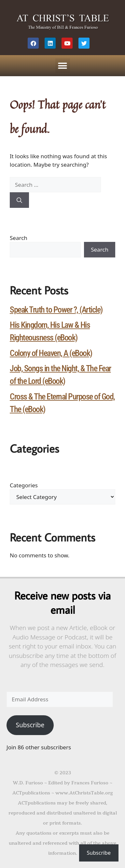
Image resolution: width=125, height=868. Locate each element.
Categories (24, 485)
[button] (63, 66)
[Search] (19, 200)
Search (19, 238)
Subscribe (30, 725)
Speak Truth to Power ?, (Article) (56, 310)
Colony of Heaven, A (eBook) (51, 353)
